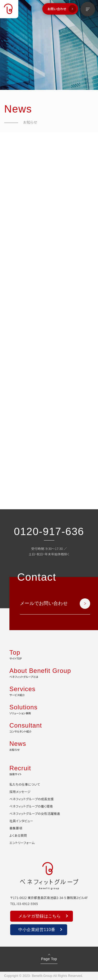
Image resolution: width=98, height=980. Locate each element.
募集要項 (16, 828)
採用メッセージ (20, 792)
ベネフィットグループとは (49, 672)
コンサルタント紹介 (49, 727)
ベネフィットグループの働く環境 (31, 806)
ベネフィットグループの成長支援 (31, 799)
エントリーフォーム (22, 843)
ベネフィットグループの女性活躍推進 (35, 813)
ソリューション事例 (49, 709)
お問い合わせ (57, 9)
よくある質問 (18, 835)
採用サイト (49, 770)
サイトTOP (49, 654)
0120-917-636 (49, 531)
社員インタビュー (21, 821)
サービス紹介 (49, 691)
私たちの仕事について (25, 784)
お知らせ (49, 745)
